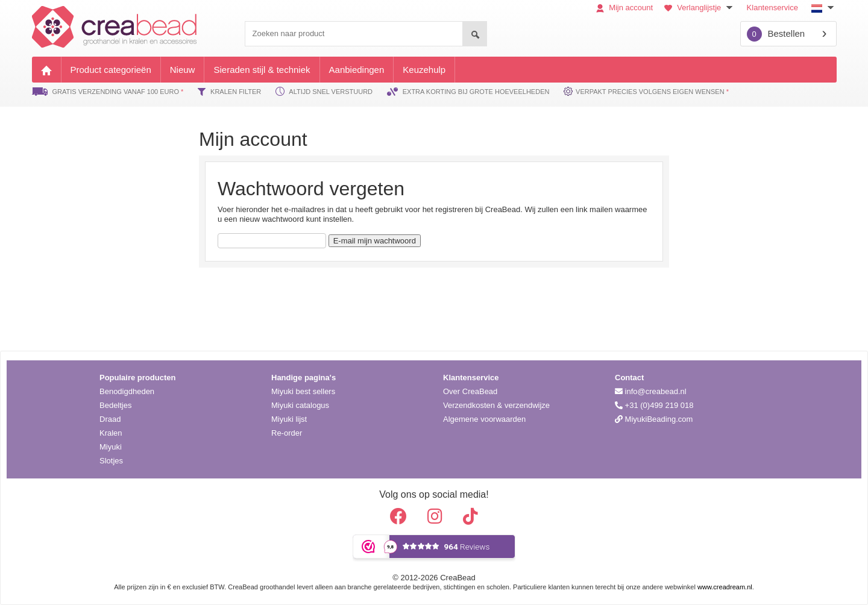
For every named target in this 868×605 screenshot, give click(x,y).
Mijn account (625, 8)
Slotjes (111, 461)
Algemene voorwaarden (484, 419)
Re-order (287, 433)
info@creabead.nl (651, 391)
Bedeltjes (115, 405)
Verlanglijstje (700, 8)
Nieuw (183, 70)
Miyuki (111, 447)
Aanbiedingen (357, 70)
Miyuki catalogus (300, 405)
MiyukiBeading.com (654, 419)
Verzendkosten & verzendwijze (496, 405)
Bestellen (776, 34)
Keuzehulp (424, 70)
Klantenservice (772, 8)
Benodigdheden (127, 391)
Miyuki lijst (289, 419)
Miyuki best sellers (303, 391)
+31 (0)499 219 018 (654, 405)
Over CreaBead (470, 391)
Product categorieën (111, 70)
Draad (110, 419)
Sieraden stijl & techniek (262, 70)
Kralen (111, 433)
